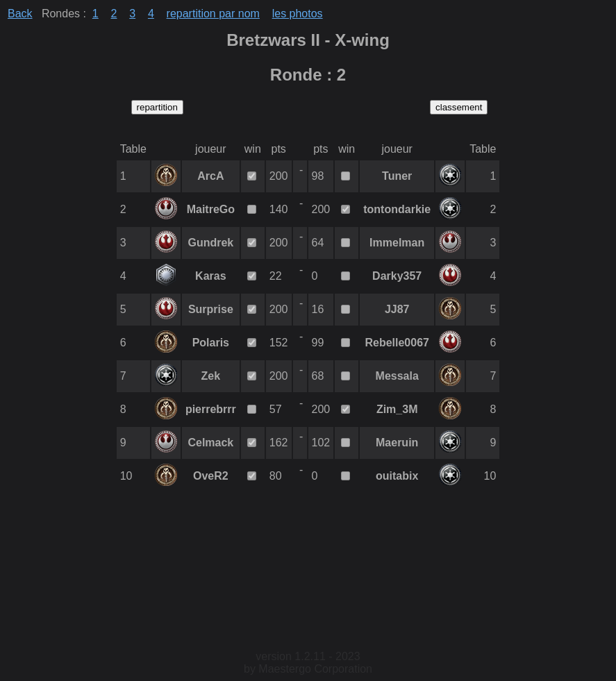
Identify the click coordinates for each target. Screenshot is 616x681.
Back (20, 14)
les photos (298, 14)
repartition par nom (213, 14)
